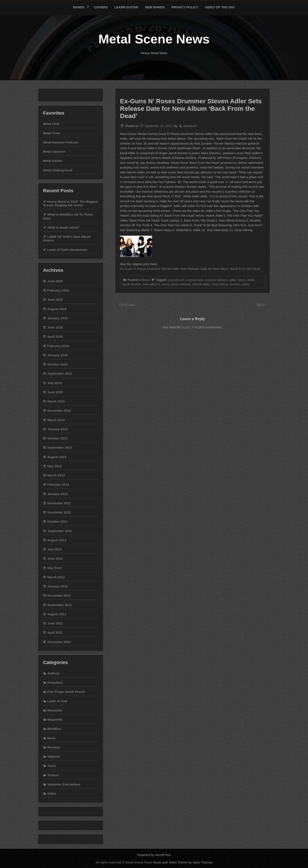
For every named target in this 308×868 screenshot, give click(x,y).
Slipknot (54, 756)
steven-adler (201, 284)
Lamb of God (57, 701)
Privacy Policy (185, 7)
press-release (181, 284)
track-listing (220, 284)
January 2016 (57, 355)
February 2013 (58, 484)
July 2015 (55, 383)
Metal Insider (53, 161)
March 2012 (56, 577)
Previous (128, 305)
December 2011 (59, 595)
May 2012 (54, 568)
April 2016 (55, 336)
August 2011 (57, 614)
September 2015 (60, 373)
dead (251, 280)
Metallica (54, 729)
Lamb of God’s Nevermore (67, 250)
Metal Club (51, 124)
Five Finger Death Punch (66, 692)
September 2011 (60, 605)
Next (261, 305)
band (242, 280)
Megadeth (55, 719)
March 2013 (56, 475)
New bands (155, 7)
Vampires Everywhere (64, 784)
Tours (52, 766)
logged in (188, 327)
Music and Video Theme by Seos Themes (183, 862)
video (246, 284)
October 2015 (57, 364)
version (235, 284)
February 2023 (58, 290)
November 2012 (59, 512)
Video (52, 793)
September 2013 (60, 447)
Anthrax (53, 673)
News (146, 280)
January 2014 (57, 429)
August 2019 (57, 309)
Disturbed (55, 682)
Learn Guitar (126, 7)
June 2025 (55, 281)
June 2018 (55, 327)
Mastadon (55, 710)
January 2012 (57, 586)
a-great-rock (195, 280)
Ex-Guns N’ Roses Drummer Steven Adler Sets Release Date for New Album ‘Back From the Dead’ (190, 269)
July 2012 (55, 549)
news (165, 284)
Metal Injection (54, 152)
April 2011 (55, 632)
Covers (101, 7)
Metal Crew (51, 133)
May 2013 (54, 466)
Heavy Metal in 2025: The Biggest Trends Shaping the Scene (70, 203)
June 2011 (55, 623)
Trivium (53, 775)
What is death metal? (63, 227)
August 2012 (57, 540)
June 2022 (55, 299)
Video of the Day (220, 7)
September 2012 (60, 531)
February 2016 (58, 346)
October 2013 (57, 438)
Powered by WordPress (154, 855)
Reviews (54, 747)
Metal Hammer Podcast (61, 142)
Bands (79, 7)
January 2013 (57, 494)
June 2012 (55, 558)
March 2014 (56, 420)
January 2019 (57, 318)
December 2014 (59, 410)
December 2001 (59, 642)
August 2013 (57, 457)
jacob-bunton (132, 284)
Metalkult (189, 126)
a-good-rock (176, 280)
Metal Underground (58, 170)
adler (233, 280)
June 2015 (55, 392)
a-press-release (216, 280)
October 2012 (57, 521)
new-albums (151, 284)
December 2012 (59, 503)
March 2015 (56, 401)
